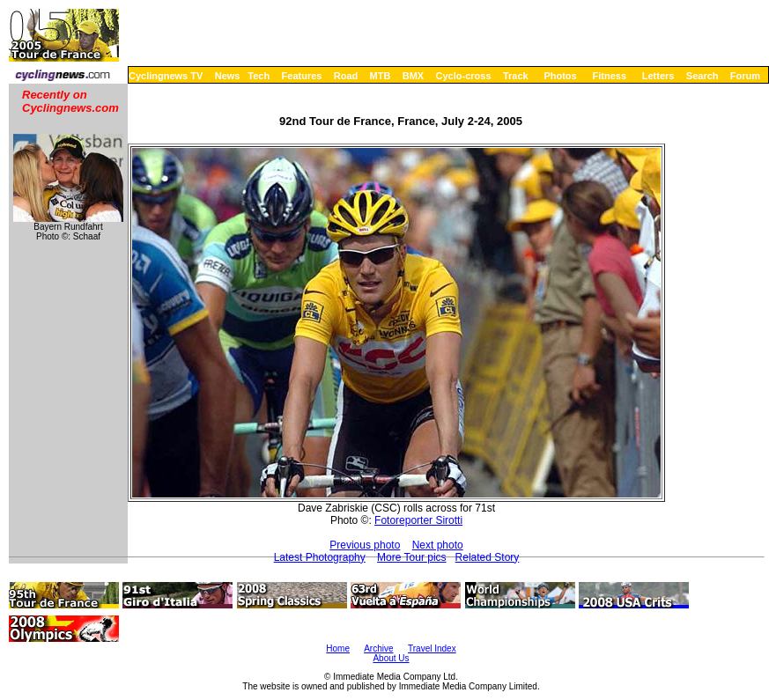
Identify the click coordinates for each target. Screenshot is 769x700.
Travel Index (432, 648)
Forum (745, 76)
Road (346, 76)
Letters (658, 76)
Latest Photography (320, 557)
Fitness (609, 76)
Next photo (438, 545)
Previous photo (365, 545)
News (228, 76)
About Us (391, 658)
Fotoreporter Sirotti (418, 520)
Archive (378, 648)
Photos (560, 76)
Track (516, 76)
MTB (381, 76)
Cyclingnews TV (166, 76)
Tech (259, 76)
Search (702, 76)
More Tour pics (411, 557)
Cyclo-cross (464, 76)
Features (302, 76)
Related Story (488, 557)
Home (338, 648)
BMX (413, 76)
